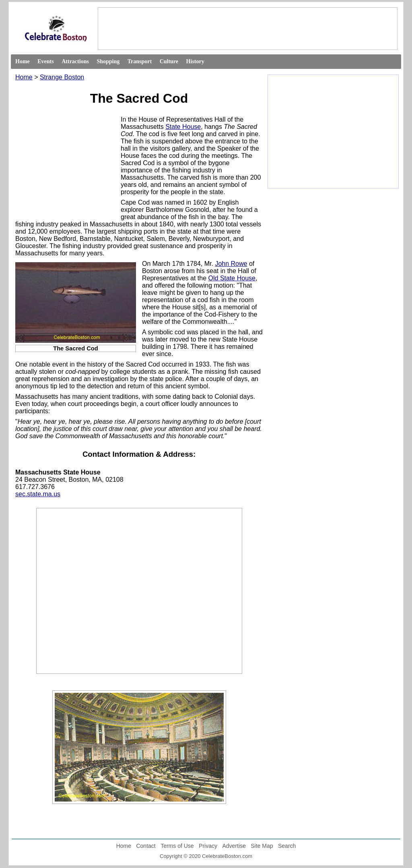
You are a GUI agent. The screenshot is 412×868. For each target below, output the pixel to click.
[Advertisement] (247, 28)
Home (23, 61)
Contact (146, 846)
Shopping (108, 61)
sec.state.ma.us (38, 494)
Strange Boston (62, 77)
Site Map (262, 846)
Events (45, 61)
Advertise (234, 846)
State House (183, 127)
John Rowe (231, 264)
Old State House (232, 278)
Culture (169, 61)
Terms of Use (177, 846)
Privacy (208, 846)
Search (287, 846)
